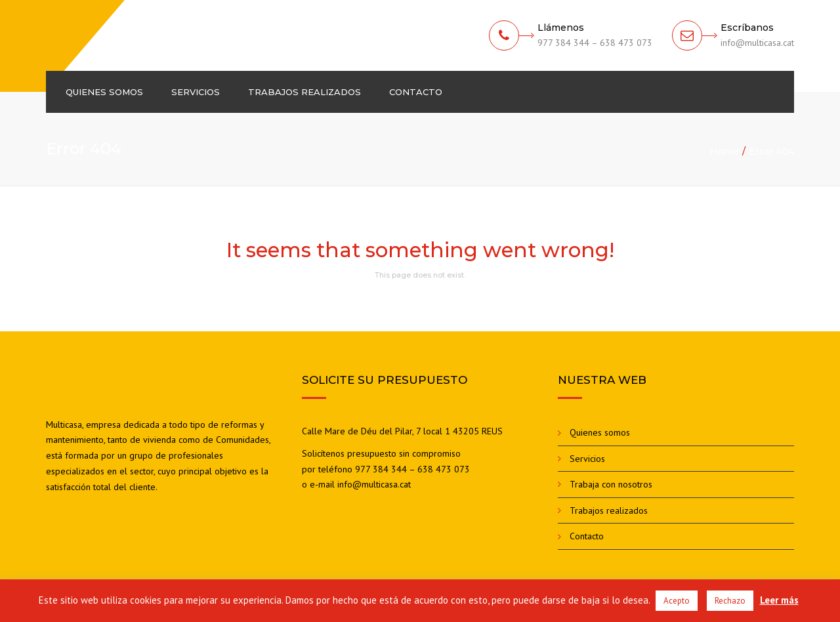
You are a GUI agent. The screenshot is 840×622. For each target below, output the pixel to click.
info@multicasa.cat (374, 484)
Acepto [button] (677, 601)
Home (724, 152)
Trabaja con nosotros (611, 484)
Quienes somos (104, 92)
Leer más (779, 600)
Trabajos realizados (304, 92)
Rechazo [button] (730, 601)
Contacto (416, 92)
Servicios (196, 92)
